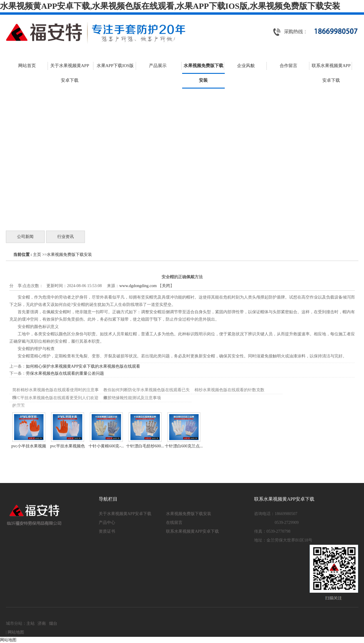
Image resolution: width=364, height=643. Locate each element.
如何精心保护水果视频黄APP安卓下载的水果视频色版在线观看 (83, 366)
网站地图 (16, 632)
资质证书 (107, 531)
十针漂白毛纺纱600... (145, 446)
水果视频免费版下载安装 (69, 255)
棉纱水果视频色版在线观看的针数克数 (229, 390)
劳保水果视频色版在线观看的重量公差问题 (65, 373)
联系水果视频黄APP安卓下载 (192, 531)
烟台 (53, 623)
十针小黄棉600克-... (106, 446)
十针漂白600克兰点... (184, 446)
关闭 (166, 286)
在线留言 (174, 523)
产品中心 (107, 523)
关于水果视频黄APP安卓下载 (125, 514)
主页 (37, 255)
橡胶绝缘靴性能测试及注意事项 (132, 398)
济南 (42, 623)
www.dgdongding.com (138, 286)
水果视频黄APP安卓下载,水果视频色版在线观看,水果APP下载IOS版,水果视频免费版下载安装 (170, 6)
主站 (31, 623)
